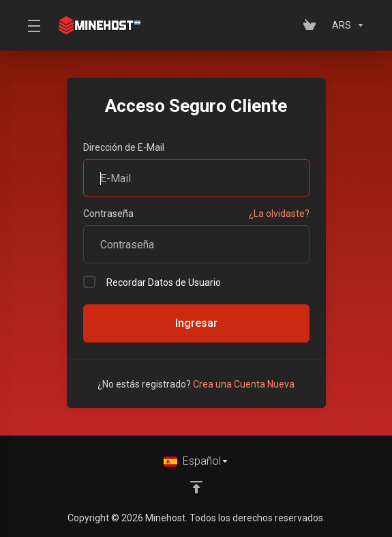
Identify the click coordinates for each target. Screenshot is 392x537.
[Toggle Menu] (32, 25)
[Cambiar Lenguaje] (196, 461)
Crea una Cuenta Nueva (244, 384)
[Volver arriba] (196, 487)
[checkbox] (89, 282)
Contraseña (108, 214)
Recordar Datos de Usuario (152, 282)
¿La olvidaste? (279, 214)
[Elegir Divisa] (346, 25)
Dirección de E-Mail (124, 147)
